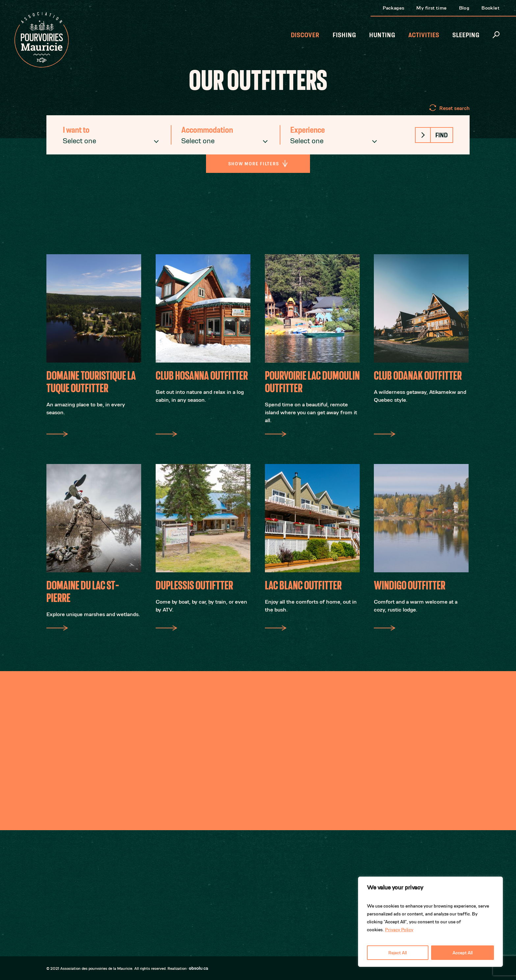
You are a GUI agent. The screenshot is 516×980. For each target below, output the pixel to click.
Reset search (454, 108)
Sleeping (466, 35)
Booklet (490, 8)
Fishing (344, 35)
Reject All (398, 953)
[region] (430, 922)
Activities (424, 35)
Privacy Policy (399, 930)
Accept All (463, 953)
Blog (464, 8)
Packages (393, 8)
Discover (305, 35)
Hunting (382, 35)
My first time (431, 8)
